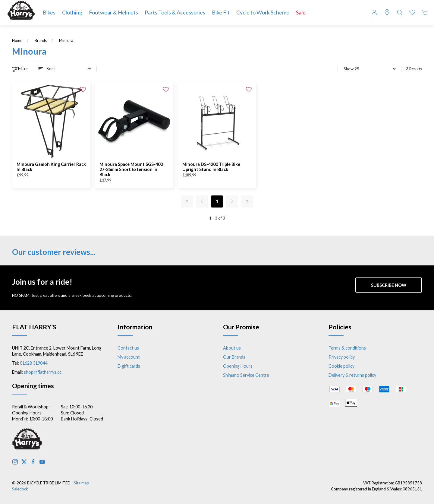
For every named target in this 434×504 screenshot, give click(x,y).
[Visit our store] (387, 12)
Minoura (66, 41)
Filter (20, 69)
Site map (82, 483)
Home (17, 41)
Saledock (20, 489)
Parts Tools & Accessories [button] (175, 12)
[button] (400, 12)
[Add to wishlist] (83, 89)
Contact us (128, 348)
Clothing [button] (72, 12)
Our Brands (234, 357)
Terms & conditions (347, 348)
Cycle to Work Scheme (263, 12)
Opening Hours (238, 366)
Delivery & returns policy (352, 375)
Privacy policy (342, 357)
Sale (301, 12)
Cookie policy (341, 366)
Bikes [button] (49, 12)
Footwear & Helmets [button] (113, 12)
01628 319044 (34, 363)
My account (129, 357)
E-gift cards (129, 366)
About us (232, 348)
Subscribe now (389, 285)
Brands (41, 41)
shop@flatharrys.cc (43, 372)
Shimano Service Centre (246, 375)
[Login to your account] (374, 12)
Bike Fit (221, 12)
